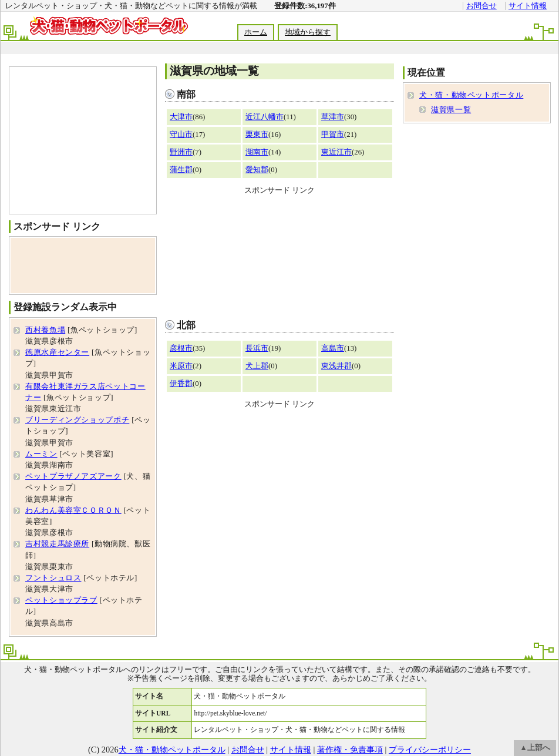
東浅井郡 (336, 366)
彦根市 (181, 348)
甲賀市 (333, 135)
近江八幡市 (265, 117)
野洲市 (181, 152)
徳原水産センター (57, 352)
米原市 (181, 366)
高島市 (333, 348)
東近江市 (336, 152)
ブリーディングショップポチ (77, 420)
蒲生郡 (181, 170)
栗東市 (257, 135)
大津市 (181, 117)
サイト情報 (528, 6)
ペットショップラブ (61, 600)
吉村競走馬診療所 (57, 544)
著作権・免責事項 (350, 750)
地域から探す (308, 32)
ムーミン (41, 454)
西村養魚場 (45, 330)
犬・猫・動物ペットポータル (471, 95)
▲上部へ (535, 748)
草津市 (333, 117)
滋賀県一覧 (451, 110)
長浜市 (257, 348)
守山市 (181, 135)
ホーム (256, 32)
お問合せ (481, 6)
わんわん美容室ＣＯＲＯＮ (73, 510)
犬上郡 (257, 366)
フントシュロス (53, 578)
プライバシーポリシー (430, 750)
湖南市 (257, 152)
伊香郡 (181, 384)
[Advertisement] (279, 254)
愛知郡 (257, 170)
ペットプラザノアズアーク (73, 476)
